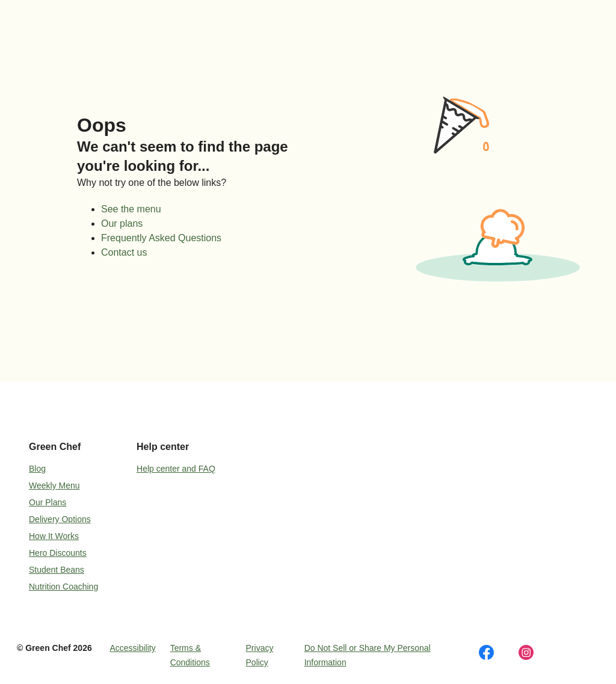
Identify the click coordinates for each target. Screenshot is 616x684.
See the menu (131, 209)
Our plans (122, 223)
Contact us (124, 252)
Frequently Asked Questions (161, 238)
